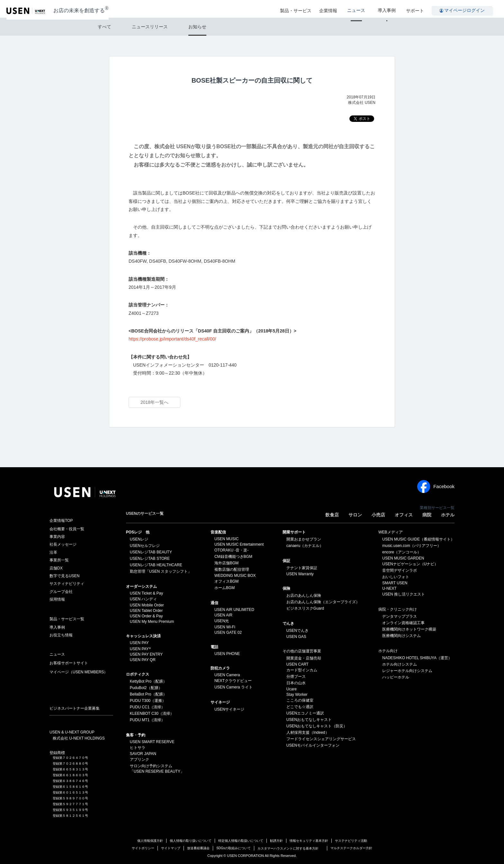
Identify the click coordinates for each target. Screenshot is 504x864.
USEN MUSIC (226, 539)
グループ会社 (61, 592)
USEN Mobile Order (147, 605)
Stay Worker (297, 695)
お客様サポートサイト (69, 663)
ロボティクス (138, 674)
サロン (355, 515)
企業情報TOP (61, 521)
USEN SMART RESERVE (152, 742)
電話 (214, 647)
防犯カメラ (220, 668)
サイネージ (220, 702)
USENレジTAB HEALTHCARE (156, 565)
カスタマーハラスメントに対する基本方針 (288, 848)
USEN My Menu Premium (152, 622)
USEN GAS (296, 637)
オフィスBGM (226, 581)
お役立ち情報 (61, 635)
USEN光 (222, 621)
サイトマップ (171, 848)
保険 (286, 588)
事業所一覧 (59, 560)
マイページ (79, 672)
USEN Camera (227, 675)
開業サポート (294, 532)
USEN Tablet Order (146, 611)
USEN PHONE (227, 654)
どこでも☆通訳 (300, 707)
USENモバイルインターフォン (313, 745)
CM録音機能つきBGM (233, 557)
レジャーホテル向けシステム (407, 671)
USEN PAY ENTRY (146, 654)
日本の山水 (296, 683)
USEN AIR (223, 615)
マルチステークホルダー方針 (351, 848)
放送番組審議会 (198, 848)
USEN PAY (139, 643)
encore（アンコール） (402, 552)
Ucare (292, 689)
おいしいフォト (396, 577)
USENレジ (139, 539)
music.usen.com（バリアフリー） (412, 546)
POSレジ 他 (138, 532)
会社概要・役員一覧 (67, 529)
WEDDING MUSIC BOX (235, 576)
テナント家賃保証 (302, 568)
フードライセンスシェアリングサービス (321, 739)
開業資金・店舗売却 (304, 658)
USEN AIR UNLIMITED (234, 610)
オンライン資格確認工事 (403, 623)
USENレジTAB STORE (150, 559)
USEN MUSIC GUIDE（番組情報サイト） (418, 539)
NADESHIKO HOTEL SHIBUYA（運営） (417, 658)
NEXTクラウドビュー (233, 681)
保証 (286, 561)
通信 (214, 603)
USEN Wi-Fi (225, 627)
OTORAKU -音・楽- (231, 550)
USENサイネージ (229, 709)
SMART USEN (395, 583)
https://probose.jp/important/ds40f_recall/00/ (172, 339)
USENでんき (297, 631)
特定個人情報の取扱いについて (241, 841)
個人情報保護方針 (150, 841)
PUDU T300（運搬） (148, 701)
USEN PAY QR (143, 660)
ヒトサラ (138, 748)
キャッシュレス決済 (143, 636)
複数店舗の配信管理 (232, 569)
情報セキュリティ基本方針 (309, 841)
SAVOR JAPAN (143, 754)
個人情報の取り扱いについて (191, 841)
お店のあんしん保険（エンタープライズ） (323, 602)
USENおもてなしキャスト (309, 720)
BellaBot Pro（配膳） (148, 694)
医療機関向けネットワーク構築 (409, 629)
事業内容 (57, 537)
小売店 (378, 515)
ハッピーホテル (396, 677)
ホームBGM (225, 588)
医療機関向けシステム (401, 636)
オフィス (404, 515)
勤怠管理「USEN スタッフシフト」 (161, 571)
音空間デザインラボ (400, 570)
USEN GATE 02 (228, 632)
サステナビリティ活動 (351, 841)
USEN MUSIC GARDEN (403, 558)
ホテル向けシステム (400, 664)
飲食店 (332, 515)
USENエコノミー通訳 (305, 713)
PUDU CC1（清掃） (147, 707)
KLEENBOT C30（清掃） (152, 714)
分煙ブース (296, 677)
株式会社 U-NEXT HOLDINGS (79, 738)
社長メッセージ (63, 544)
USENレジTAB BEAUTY (151, 552)
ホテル (448, 515)
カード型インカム (302, 670)
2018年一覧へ (154, 402)
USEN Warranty (300, 574)
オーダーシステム (141, 587)
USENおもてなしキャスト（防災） (317, 726)
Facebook (436, 487)
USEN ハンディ (144, 599)
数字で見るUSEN (64, 576)
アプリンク (139, 759)
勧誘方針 (276, 841)
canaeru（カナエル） (305, 546)
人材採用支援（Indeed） (308, 732)
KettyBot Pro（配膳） (148, 681)
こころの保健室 (300, 700)
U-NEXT (389, 588)
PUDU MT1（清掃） (147, 720)
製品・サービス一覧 (67, 619)
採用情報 (57, 599)
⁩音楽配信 (218, 532)
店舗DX (56, 568)
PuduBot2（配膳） (146, 688)
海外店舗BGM (226, 563)
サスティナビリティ (67, 584)
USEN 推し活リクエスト (404, 594)
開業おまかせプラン (304, 539)
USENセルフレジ (145, 546)
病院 (427, 515)
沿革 (53, 552)
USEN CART (297, 664)
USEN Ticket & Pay (146, 593)
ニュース (364, 9)
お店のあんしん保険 (304, 596)
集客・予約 (136, 735)
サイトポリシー (143, 848)
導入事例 (389, 9)
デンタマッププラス (400, 616)
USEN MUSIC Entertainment (239, 544)
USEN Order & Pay (146, 616)
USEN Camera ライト (234, 687)
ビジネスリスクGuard (305, 608)
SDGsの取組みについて (234, 848)
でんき (288, 623)
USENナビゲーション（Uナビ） (410, 564)
